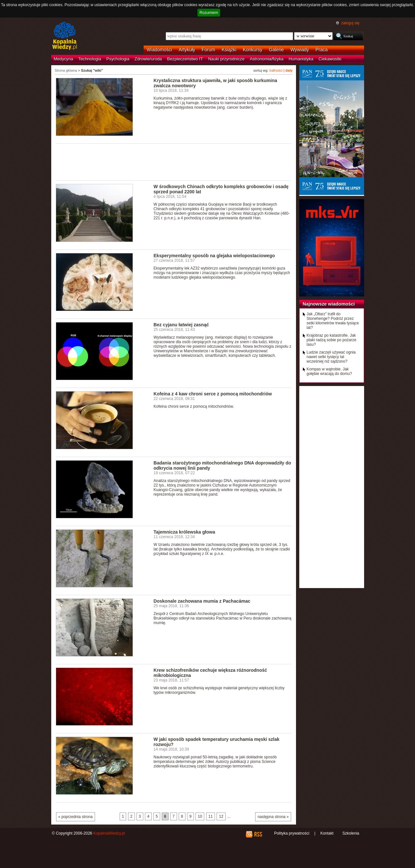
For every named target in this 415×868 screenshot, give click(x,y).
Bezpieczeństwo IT (185, 59)
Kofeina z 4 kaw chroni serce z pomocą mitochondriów (213, 394)
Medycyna (64, 59)
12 (221, 816)
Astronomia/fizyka (267, 59)
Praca (322, 50)
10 (200, 816)
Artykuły (187, 50)
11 (211, 816)
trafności (276, 70)
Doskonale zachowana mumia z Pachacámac (202, 601)
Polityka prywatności (292, 833)
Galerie (276, 50)
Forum (208, 50)
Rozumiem (209, 13)
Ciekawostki (330, 59)
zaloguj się (350, 23)
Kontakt (327, 833)
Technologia (90, 59)
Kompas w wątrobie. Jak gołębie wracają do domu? (329, 371)
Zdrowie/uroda (148, 59)
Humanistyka (301, 59)
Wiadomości (160, 50)
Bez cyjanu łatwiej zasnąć (181, 325)
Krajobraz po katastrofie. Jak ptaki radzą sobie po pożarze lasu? (332, 340)
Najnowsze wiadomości (329, 304)
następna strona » (273, 817)
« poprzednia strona (76, 817)
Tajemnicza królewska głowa (184, 532)
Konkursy (253, 50)
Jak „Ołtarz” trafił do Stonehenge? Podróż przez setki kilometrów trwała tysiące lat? (333, 321)
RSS (258, 834)
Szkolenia (351, 833)
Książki (229, 50)
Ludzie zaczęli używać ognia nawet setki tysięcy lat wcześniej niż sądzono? (331, 357)
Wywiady (300, 50)
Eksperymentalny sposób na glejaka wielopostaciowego (214, 256)
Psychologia (118, 59)
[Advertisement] (174, 162)
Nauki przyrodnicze (226, 59)
